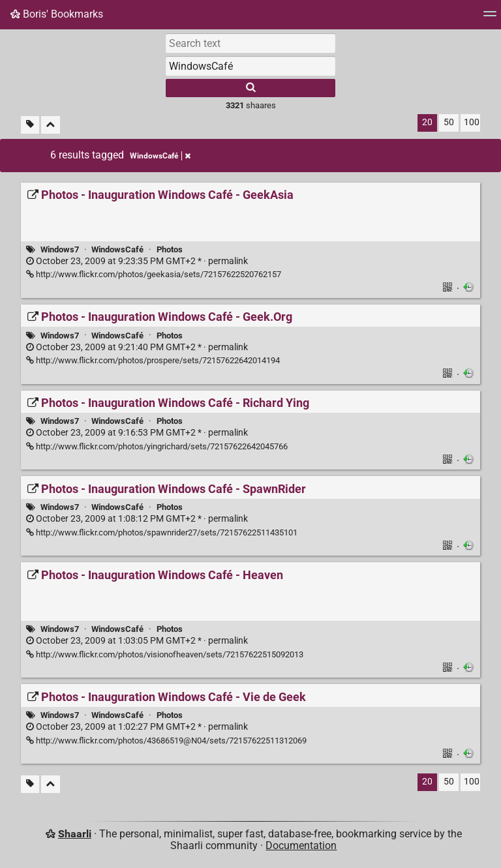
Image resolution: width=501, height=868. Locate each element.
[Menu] (490, 18)
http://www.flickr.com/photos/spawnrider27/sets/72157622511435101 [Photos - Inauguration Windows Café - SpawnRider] (162, 532)
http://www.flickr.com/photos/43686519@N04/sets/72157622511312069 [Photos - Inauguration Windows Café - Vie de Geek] (166, 741)
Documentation (301, 846)
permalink (137, 261)
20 (427, 122)
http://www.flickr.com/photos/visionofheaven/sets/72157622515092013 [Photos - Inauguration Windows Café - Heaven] (165, 654)
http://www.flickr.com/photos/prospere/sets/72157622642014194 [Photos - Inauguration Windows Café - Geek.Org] (153, 360)
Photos (170, 249)
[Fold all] (51, 125)
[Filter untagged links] (30, 125)
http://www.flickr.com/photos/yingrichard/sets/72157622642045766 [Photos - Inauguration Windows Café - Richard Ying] (157, 446)
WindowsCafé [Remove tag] (160, 156)
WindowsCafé (117, 249)
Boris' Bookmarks (57, 14)
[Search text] (250, 43)
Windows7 (60, 249)
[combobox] (250, 66)
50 (449, 122)
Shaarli (75, 834)
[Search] (250, 88)
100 (472, 122)
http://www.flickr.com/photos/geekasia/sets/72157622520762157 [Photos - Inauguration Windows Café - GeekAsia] (154, 274)
